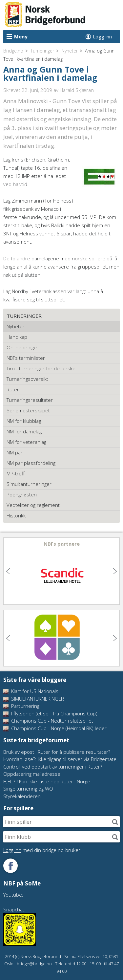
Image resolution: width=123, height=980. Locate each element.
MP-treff (16, 473)
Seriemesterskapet (28, 410)
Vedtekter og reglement (33, 505)
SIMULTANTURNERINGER (34, 699)
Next (114, 571)
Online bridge (22, 347)
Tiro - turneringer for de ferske (41, 368)
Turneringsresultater (30, 400)
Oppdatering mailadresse (32, 774)
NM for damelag (24, 431)
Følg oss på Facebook (10, 866)
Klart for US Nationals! (31, 691)
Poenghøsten (22, 494)
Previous (9, 571)
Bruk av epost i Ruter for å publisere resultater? (57, 752)
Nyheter (70, 51)
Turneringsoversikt (27, 379)
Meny (21, 36)
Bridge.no (13, 51)
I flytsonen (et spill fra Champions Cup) (50, 713)
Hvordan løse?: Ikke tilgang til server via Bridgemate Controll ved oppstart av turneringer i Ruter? (60, 763)
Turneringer (42, 51)
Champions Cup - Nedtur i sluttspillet (48, 721)
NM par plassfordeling (31, 463)
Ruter (13, 389)
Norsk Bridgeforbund (45, 15)
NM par (15, 452)
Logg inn (102, 36)
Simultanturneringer (29, 484)
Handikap (17, 337)
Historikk (16, 515)
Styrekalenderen (22, 796)
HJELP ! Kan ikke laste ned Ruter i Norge (47, 781)
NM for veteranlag (26, 442)
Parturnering (21, 706)
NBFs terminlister (26, 358)
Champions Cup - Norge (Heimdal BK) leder (55, 728)
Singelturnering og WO (28, 789)
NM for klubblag (24, 421)
